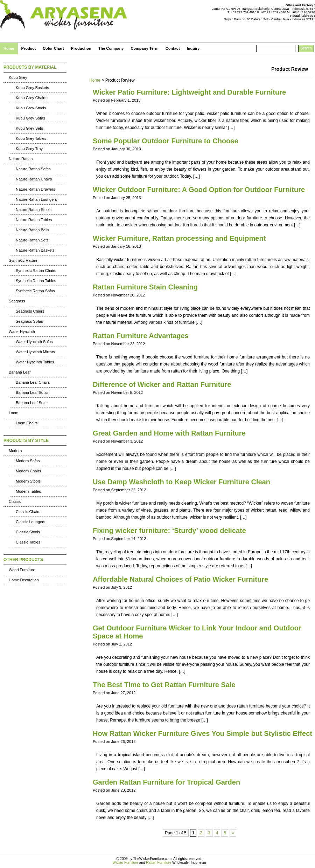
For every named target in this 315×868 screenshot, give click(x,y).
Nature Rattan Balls (32, 230)
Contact (173, 48)
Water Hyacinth (22, 332)
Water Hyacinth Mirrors (35, 352)
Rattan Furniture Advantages (141, 336)
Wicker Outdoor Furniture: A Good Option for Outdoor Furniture (199, 190)
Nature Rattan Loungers (36, 199)
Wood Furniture (22, 570)
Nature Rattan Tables (34, 220)
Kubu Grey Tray (29, 149)
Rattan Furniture (159, 863)
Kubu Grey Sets (29, 128)
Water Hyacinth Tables (35, 362)
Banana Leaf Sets (31, 403)
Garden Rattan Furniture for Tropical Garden (166, 782)
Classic (15, 501)
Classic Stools (28, 532)
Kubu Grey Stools (31, 108)
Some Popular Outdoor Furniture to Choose (166, 141)
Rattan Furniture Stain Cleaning (145, 287)
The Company (111, 48)
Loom (14, 413)
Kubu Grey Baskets (32, 88)
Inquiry (193, 48)
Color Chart (53, 48)
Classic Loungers (30, 522)
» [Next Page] (233, 833)
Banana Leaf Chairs (33, 382)
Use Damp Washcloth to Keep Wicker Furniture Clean (181, 482)
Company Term (144, 48)
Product (29, 48)
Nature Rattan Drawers (36, 189)
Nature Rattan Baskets (35, 250)
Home (9, 48)
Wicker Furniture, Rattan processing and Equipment (179, 238)
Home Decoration (24, 580)
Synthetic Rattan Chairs (36, 271)
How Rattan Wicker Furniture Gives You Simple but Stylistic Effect (202, 733)
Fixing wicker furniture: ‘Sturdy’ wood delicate (169, 531)
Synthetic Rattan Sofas (35, 291)
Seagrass (17, 301)
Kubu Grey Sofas (30, 118)
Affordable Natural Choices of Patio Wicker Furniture (180, 579)
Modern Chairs (28, 471)
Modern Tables (28, 491)
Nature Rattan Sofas (33, 169)
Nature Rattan (21, 159)
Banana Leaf (20, 372)
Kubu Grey (18, 77)
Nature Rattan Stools (34, 210)
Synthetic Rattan (23, 260)
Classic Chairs (28, 512)
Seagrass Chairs (30, 311)
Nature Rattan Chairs (34, 179)
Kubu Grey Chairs (31, 98)
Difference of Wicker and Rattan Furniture (162, 384)
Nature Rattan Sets (32, 240)
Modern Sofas (28, 461)
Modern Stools (28, 481)
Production (81, 48)
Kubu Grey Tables (31, 138)
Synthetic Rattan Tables (36, 281)
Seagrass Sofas (29, 321)
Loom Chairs (27, 423)
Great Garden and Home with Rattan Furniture (169, 433)
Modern (15, 451)
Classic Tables (28, 542)
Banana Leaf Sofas (32, 392)
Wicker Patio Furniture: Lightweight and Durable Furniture (189, 92)
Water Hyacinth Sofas (34, 342)
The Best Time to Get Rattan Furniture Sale (164, 685)
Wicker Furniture (125, 863)
